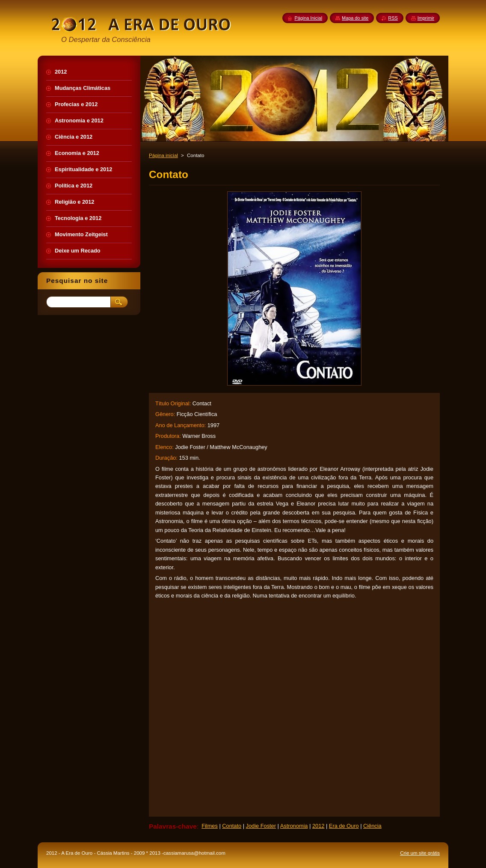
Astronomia (294, 826)
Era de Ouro (344, 826)
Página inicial (163, 155)
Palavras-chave (173, 826)
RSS (393, 18)
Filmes (210, 826)
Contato (232, 826)
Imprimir (426, 18)
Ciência (372, 826)
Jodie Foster (261, 826)
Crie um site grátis (420, 853)
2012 (318, 826)
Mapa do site (355, 18)
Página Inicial (308, 18)
